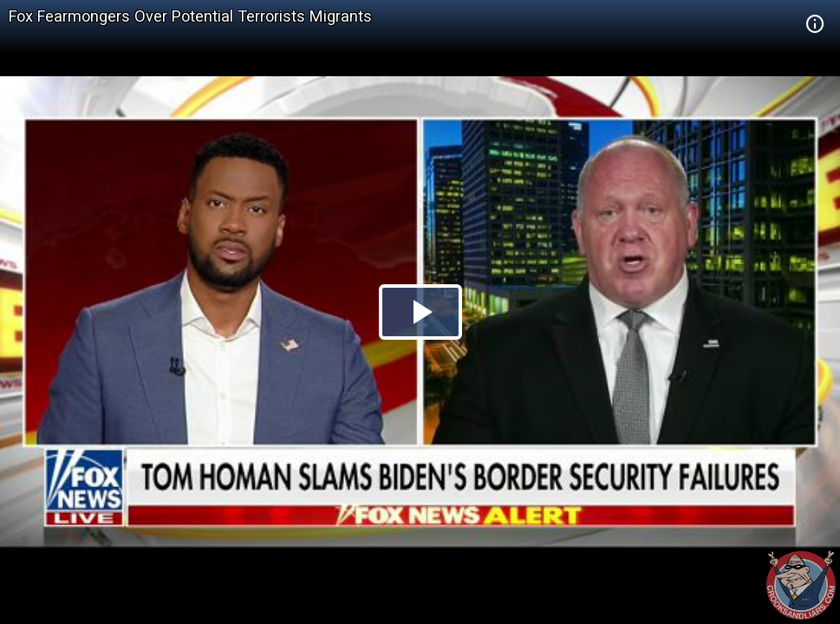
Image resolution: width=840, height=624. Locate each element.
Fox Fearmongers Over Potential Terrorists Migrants (190, 16)
